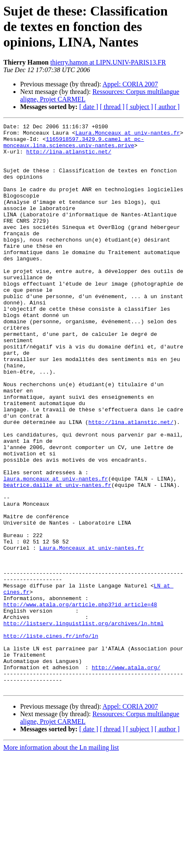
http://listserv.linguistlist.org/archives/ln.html (83, 724)
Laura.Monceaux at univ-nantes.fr (128, 135)
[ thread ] (112, 107)
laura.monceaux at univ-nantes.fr (56, 550)
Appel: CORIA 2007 (130, 84)
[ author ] (167, 107)
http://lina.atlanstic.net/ (69, 158)
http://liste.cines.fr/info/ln (51, 739)
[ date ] (89, 107)
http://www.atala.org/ (126, 777)
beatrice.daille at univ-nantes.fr (57, 558)
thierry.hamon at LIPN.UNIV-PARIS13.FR (108, 62)
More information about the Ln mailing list (61, 861)
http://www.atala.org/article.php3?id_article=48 (80, 701)
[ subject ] (140, 107)
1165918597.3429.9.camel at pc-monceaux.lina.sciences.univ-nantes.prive (74, 146)
